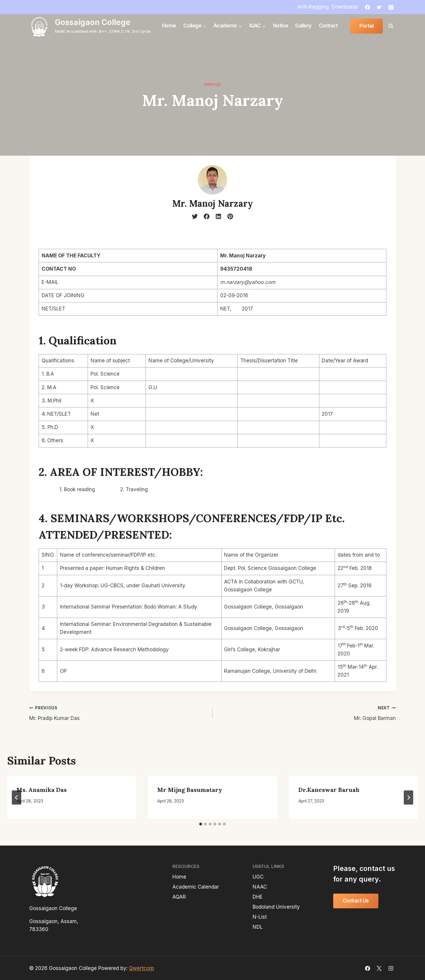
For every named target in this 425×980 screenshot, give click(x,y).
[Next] (408, 798)
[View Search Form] (391, 26)
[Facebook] (368, 7)
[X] (379, 968)
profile (212, 84)
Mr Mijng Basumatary (190, 790)
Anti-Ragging (313, 7)
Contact (328, 26)
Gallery (303, 26)
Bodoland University (276, 907)
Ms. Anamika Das (42, 790)
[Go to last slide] (17, 798)
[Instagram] (391, 7)
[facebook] (207, 216)
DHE (258, 897)
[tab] (201, 824)
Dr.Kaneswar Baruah (329, 790)
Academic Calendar (196, 887)
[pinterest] (230, 216)
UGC (258, 877)
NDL (258, 927)
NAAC (260, 887)
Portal (366, 26)
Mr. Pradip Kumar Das (118, 712)
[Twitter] (379, 7)
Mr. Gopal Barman (307, 712)
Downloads (345, 7)
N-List (260, 917)
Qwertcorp (142, 968)
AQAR (179, 897)
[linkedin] (218, 216)
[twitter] (195, 216)
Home (169, 26)
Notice (281, 26)
